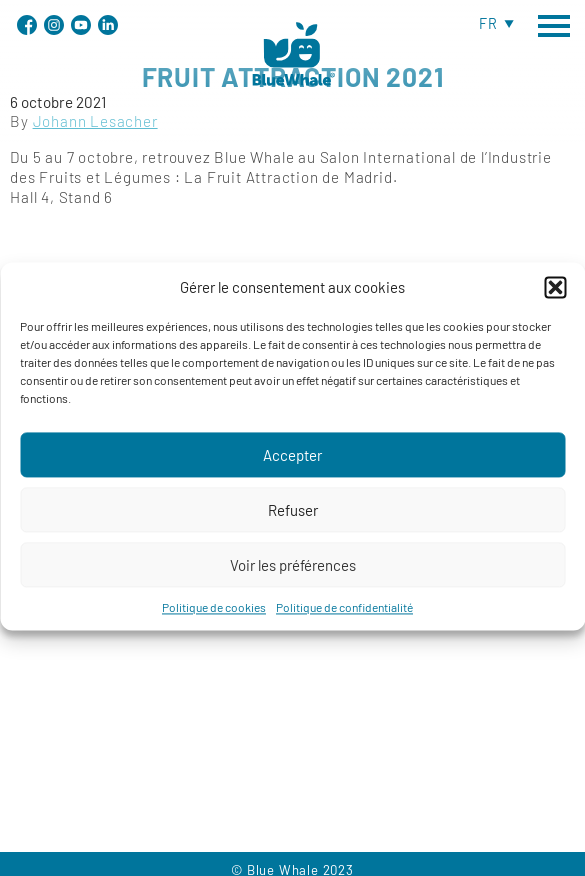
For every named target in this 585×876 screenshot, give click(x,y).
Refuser (293, 520)
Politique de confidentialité (344, 617)
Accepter (292, 465)
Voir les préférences (293, 575)
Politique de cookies (214, 617)
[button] (555, 297)
